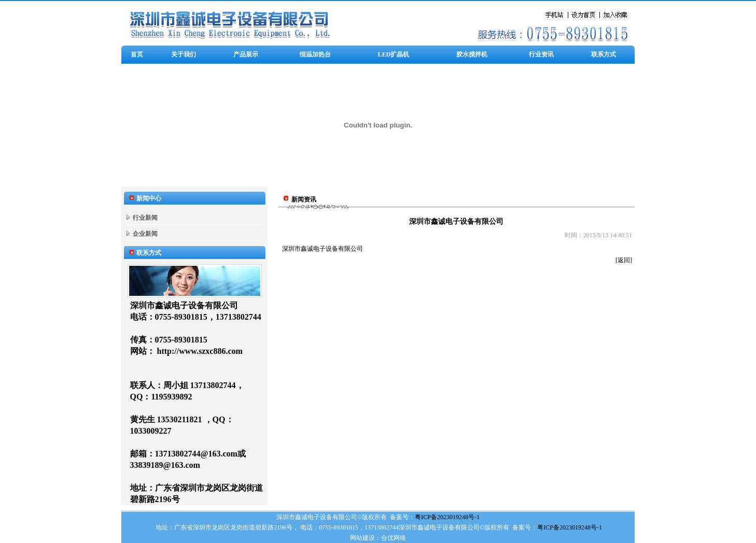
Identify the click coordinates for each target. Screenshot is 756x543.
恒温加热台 (315, 54)
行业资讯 (541, 54)
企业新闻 (145, 234)
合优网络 (394, 538)
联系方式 (604, 54)
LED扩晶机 (394, 54)
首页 (137, 54)
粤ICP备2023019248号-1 (447, 517)
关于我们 (184, 54)
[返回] (624, 260)
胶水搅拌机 (472, 54)
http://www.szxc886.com (200, 351)
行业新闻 (145, 218)
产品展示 (246, 54)
